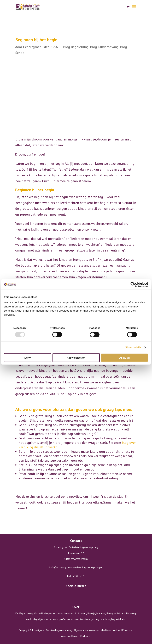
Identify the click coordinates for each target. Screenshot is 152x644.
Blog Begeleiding (76, 47)
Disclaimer (85, 636)
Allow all (124, 358)
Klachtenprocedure (111, 630)
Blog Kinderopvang (104, 47)
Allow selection (76, 358)
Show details (133, 347)
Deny (28, 358)
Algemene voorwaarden (86, 630)
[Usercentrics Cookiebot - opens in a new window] (133, 285)
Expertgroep (32, 47)
